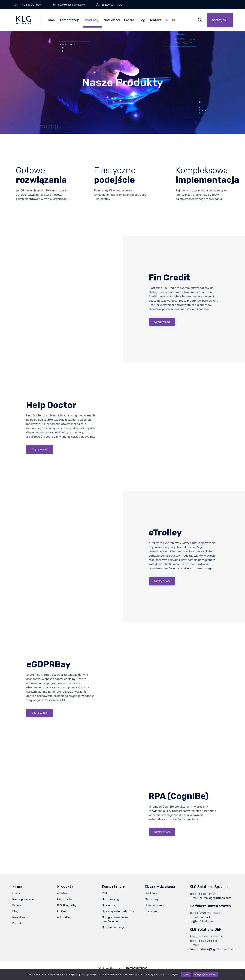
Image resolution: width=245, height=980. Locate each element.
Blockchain (109, 905)
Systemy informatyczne (118, 911)
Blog (142, 20)
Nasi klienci (112, 20)
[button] (220, 20)
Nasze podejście (23, 899)
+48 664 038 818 (206, 941)
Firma (51, 20)
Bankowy (151, 893)
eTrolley (62, 893)
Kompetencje (70, 20)
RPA (105, 893)
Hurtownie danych (114, 927)
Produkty (92, 20)
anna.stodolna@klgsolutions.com (212, 949)
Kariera (129, 20)
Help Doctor (65, 899)
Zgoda (186, 974)
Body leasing (111, 899)
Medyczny (152, 899)
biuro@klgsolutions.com (215, 898)
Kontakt (155, 20)
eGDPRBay (64, 917)
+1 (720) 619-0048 (207, 913)
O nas (16, 893)
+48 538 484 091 (206, 894)
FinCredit (63, 911)
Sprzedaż (151, 911)
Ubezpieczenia (155, 905)
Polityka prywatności (205, 974)
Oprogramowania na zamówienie (115, 919)
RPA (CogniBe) (67, 905)
